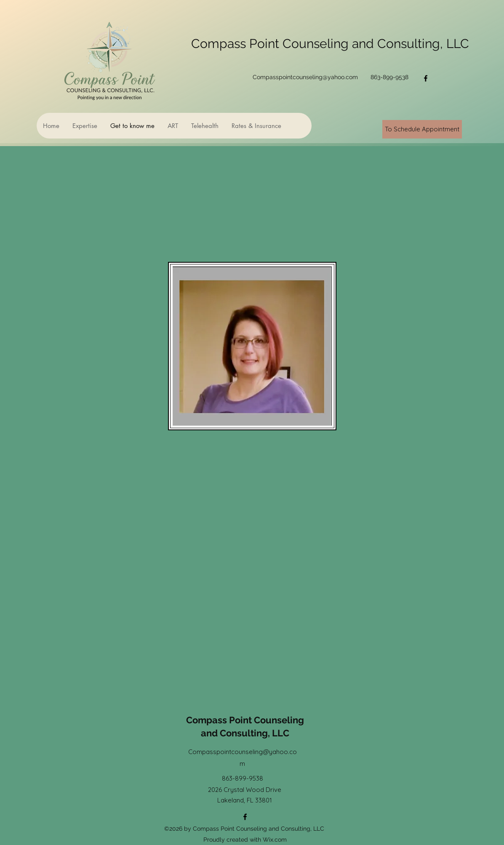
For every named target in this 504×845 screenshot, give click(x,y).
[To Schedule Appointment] (422, 129)
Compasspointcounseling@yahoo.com (305, 77)
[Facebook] (426, 78)
